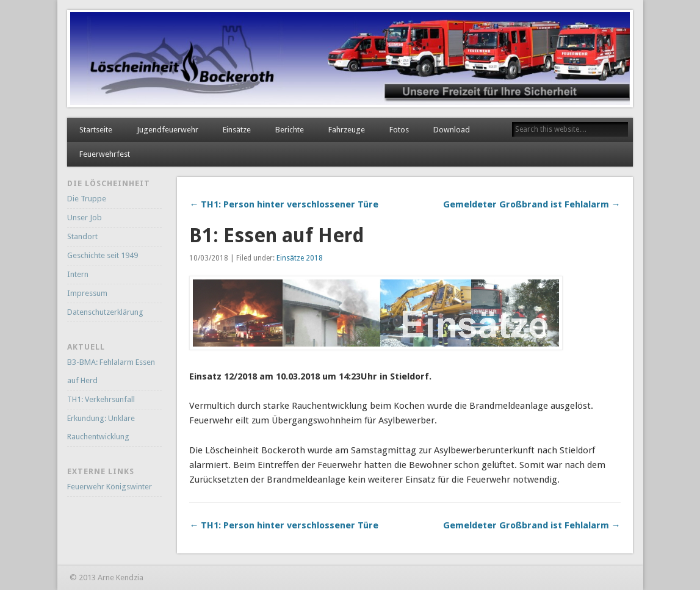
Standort (82, 236)
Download (452, 130)
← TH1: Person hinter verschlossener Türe (284, 204)
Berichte (290, 130)
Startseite (96, 130)
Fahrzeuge (347, 130)
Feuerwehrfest (105, 154)
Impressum (87, 293)
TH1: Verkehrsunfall (101, 399)
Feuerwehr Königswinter (110, 487)
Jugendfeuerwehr (168, 130)
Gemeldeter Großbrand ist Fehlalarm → (532, 204)
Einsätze (237, 130)
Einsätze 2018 (300, 258)
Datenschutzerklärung (105, 312)
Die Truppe (87, 199)
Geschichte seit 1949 (103, 255)
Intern (78, 274)
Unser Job (85, 218)
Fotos (399, 130)
